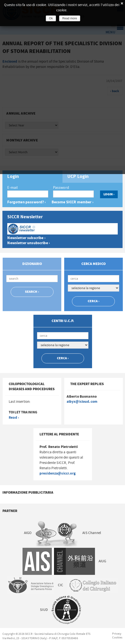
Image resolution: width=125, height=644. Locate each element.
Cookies (117, 637)
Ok (51, 18)
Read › (14, 418)
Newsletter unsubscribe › (29, 243)
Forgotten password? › (27, 202)
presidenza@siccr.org (58, 473)
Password (61, 188)
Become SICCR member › (73, 202)
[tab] (32, 177)
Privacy (117, 634)
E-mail (12, 188)
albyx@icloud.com (82, 402)
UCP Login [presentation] (78, 177)
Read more (70, 18)
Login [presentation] (13, 177)
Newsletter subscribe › (26, 238)
